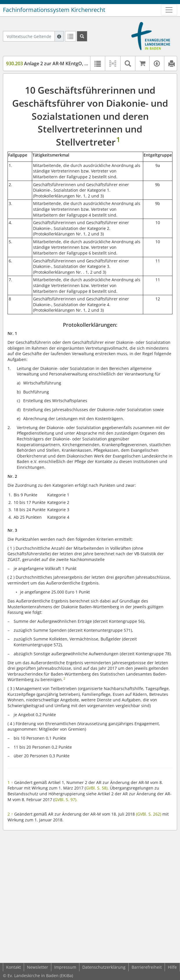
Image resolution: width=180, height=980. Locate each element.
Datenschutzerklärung (104, 967)
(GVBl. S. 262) (149, 814)
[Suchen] (82, 36)
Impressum (65, 967)
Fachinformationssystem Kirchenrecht (54, 10)
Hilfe (172, 967)
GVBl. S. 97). (66, 800)
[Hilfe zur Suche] (59, 36)
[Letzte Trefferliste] (70, 36)
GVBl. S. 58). (97, 788)
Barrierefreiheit (147, 967)
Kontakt (13, 967)
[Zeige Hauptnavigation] (169, 10)
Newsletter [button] (38, 967)
